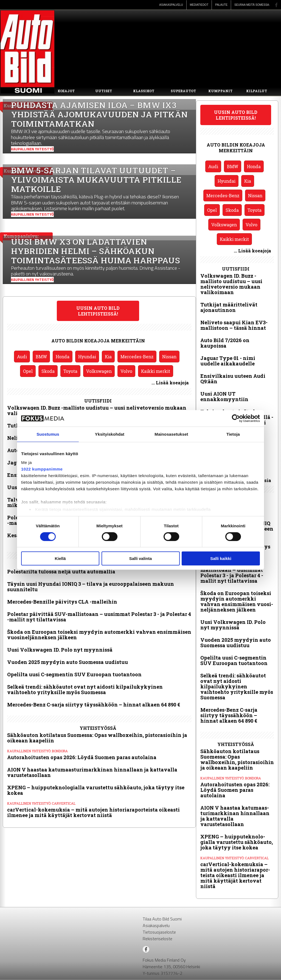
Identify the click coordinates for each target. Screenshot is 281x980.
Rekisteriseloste (158, 939)
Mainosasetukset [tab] (171, 434)
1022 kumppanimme (42, 469)
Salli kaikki (221, 558)
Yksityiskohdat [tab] (110, 434)
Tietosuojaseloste (159, 932)
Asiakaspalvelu (156, 925)
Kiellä (60, 558)
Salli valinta (141, 558)
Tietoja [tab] (233, 434)
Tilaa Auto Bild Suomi (162, 919)
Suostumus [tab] (48, 434)
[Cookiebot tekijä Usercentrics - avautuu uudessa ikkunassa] (236, 418)
